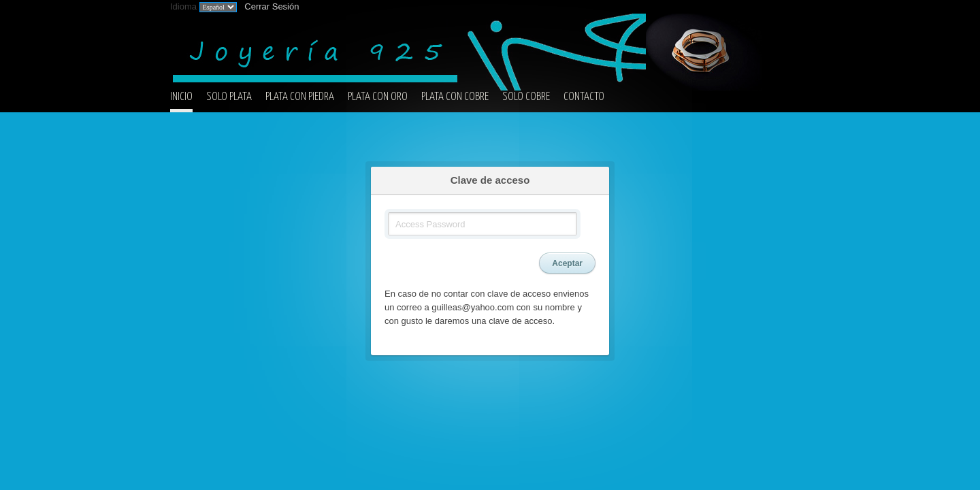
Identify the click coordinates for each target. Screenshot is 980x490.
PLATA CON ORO (378, 97)
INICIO (181, 97)
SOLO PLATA (229, 97)
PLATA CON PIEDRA (300, 97)
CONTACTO (584, 97)
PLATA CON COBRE (455, 97)
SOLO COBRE (526, 97)
